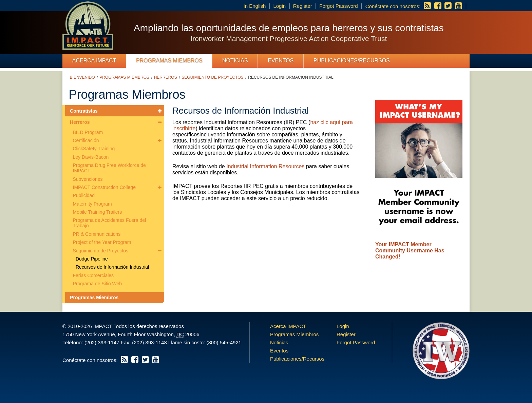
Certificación (86, 140)
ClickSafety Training (94, 149)
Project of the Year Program (102, 242)
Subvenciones (88, 179)
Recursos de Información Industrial (291, 77)
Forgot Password (338, 6)
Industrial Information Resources (265, 166)
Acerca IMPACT (94, 61)
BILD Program (88, 132)
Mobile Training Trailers (98, 212)
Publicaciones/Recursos (352, 61)
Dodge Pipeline (92, 259)
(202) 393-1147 (102, 342)
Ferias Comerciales (93, 275)
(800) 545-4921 (224, 342)
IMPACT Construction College (104, 187)
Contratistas (84, 111)
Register (303, 6)
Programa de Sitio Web (97, 284)
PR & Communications (97, 234)
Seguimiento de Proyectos (212, 77)
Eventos (281, 61)
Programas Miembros (169, 61)
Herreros (166, 77)
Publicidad (84, 195)
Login (279, 6)
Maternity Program (92, 204)
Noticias (235, 61)
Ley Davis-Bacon (91, 157)
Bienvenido (82, 77)
